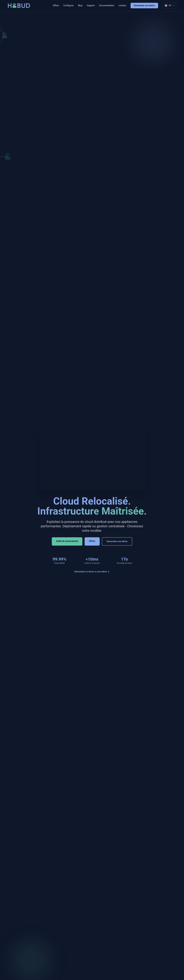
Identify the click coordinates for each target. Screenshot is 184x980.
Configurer (68, 5)
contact (122, 5)
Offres (56, 5)
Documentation (107, 5)
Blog (80, 5)
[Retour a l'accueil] (19, 6)
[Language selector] (169, 6)
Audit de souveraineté (67, 541)
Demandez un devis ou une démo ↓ (92, 572)
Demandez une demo (144, 5)
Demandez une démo (117, 541)
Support (91, 5)
